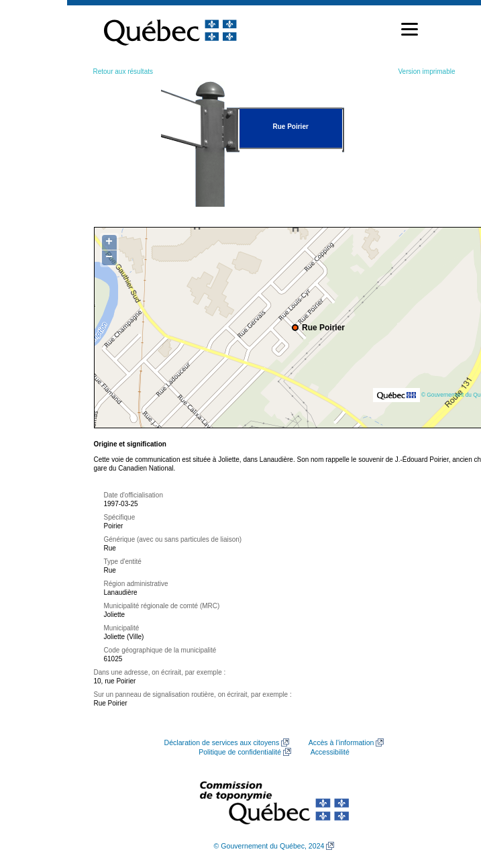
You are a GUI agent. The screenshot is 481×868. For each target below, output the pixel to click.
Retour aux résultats (123, 71)
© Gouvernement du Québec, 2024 (269, 846)
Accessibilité (330, 752)
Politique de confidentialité (240, 752)
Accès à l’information (341, 742)
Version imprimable (426, 71)
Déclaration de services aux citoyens (222, 742)
